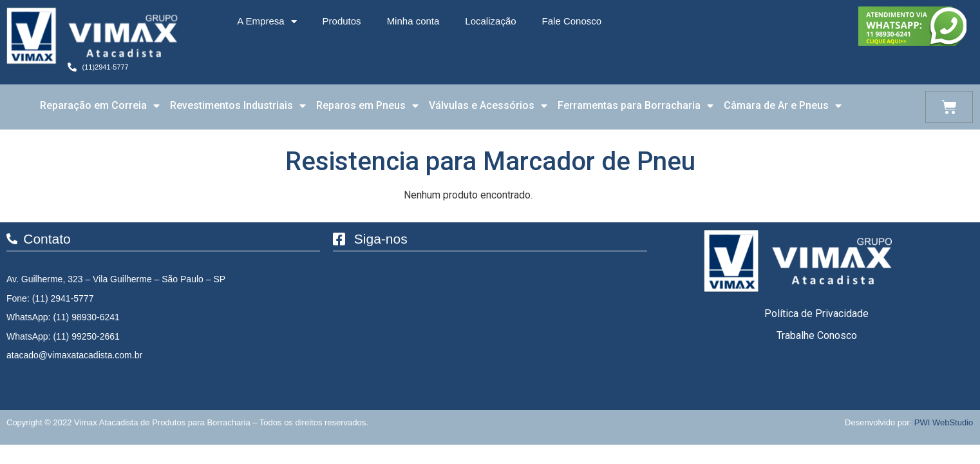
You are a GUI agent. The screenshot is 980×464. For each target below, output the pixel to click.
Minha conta (413, 21)
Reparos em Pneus (367, 106)
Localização (490, 21)
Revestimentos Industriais (238, 106)
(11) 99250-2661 (86, 336)
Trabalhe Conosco (817, 335)
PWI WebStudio (944, 422)
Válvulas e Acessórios (488, 106)
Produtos (342, 21)
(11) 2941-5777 (63, 298)
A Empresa (267, 22)
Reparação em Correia (100, 106)
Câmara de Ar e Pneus (783, 106)
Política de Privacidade (816, 314)
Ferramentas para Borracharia (636, 106)
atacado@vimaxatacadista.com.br (74, 355)
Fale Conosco (572, 21)
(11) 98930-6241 (86, 317)
